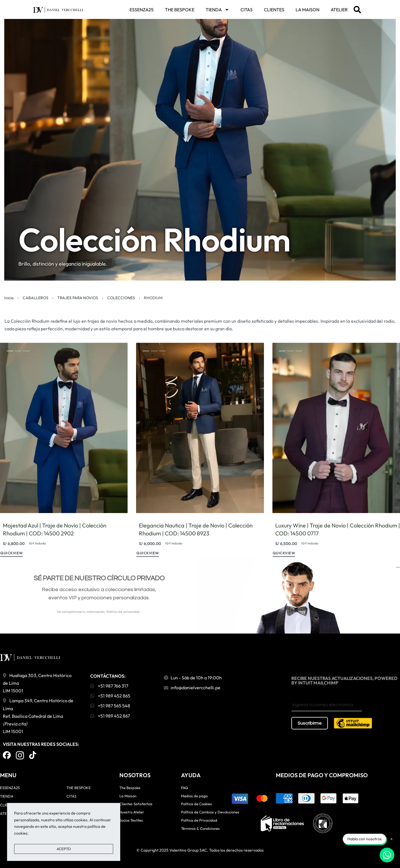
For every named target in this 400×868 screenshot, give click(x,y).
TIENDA (217, 10)
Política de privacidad (123, 612)
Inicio (9, 298)
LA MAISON (307, 10)
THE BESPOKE (180, 10)
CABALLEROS (36, 298)
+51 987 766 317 (109, 686)
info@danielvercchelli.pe (195, 688)
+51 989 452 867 (110, 716)
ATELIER (339, 10)
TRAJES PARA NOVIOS (78, 298)
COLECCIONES (121, 298)
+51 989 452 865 (110, 696)
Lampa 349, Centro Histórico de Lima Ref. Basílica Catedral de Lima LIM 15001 (38, 716)
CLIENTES (274, 10)
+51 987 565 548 (110, 706)
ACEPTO (64, 849)
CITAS (247, 10)
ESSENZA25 (142, 10)
